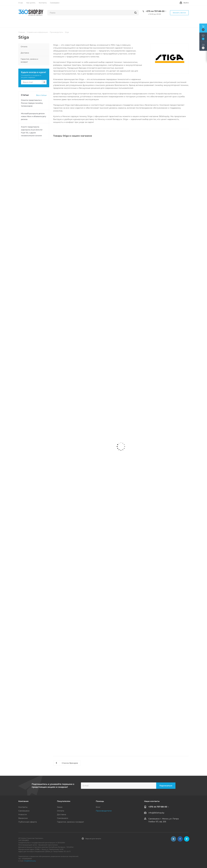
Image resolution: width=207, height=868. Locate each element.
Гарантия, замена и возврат (70, 822)
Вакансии (23, 818)
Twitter (187, 839)
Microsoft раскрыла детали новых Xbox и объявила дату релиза (34, 116)
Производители (104, 811)
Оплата (61, 811)
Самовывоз (24, 811)
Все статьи (41, 95)
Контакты (23, 807)
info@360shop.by (156, 813)
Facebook (180, 839)
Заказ (60, 807)
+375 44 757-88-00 (155, 11)
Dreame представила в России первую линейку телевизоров (32, 103)
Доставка (62, 814)
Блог (98, 807)
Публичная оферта (28, 822)
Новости (23, 814)
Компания (23, 801)
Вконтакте (173, 839)
